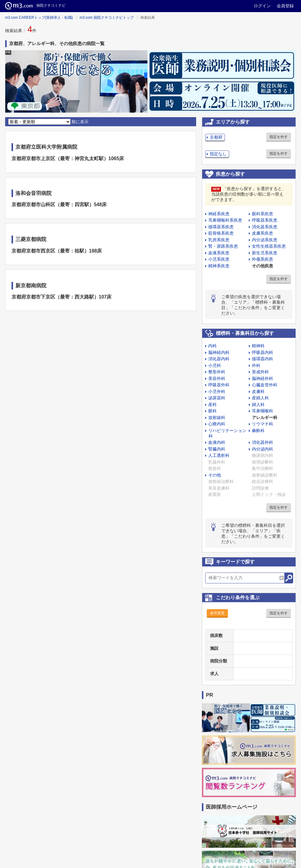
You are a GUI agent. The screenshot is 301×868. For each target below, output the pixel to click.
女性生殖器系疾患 (269, 246)
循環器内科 (263, 359)
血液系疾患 (219, 253)
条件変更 (217, 613)
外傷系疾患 (263, 259)
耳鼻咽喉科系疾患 (225, 220)
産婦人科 (260, 398)
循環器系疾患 (221, 227)
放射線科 (217, 417)
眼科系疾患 (263, 214)
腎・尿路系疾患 (223, 246)
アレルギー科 (265, 417)
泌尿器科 (217, 398)
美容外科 (217, 378)
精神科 (258, 346)
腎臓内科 (217, 449)
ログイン (262, 6)
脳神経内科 (219, 352)
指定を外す (279, 137)
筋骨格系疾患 (221, 233)
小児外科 (217, 391)
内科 (212, 346)
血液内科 (217, 442)
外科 (256, 365)
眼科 (212, 411)
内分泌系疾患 (265, 240)
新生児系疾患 (265, 253)
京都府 (216, 137)
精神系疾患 (219, 266)
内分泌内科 (263, 449)
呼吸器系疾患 (265, 220)
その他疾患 (263, 266)
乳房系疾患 (219, 240)
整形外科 (217, 372)
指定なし (218, 154)
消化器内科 (219, 359)
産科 (212, 404)
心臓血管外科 (265, 385)
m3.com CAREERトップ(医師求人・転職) (39, 18)
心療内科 (217, 424)
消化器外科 (263, 442)
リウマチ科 (263, 424)
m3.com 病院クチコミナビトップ (107, 18)
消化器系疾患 (265, 227)
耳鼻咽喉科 (263, 411)
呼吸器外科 (219, 385)
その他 (215, 475)
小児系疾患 (219, 259)
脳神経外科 (263, 378)
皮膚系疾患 (263, 233)
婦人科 (258, 404)
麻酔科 (258, 431)
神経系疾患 (219, 214)
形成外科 (260, 372)
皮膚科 (258, 391)
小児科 (215, 365)
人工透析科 (219, 455)
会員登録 (285, 6)
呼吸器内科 (263, 352)
